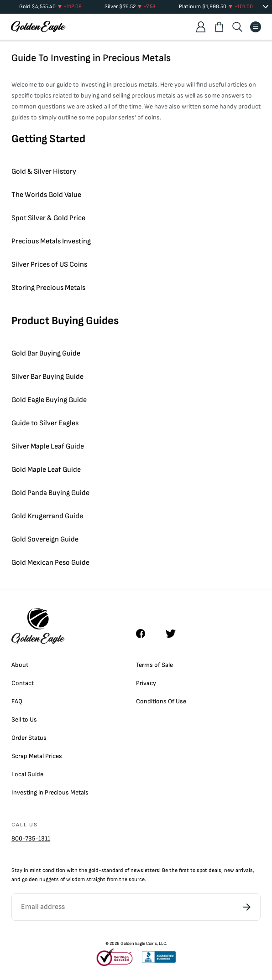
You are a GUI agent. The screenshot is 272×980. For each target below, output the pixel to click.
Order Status (29, 738)
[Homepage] (38, 27)
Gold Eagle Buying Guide (49, 400)
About (20, 665)
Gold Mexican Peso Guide (50, 563)
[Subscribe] (247, 907)
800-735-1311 (31, 838)
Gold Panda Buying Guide (50, 493)
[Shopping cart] (219, 27)
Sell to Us (24, 720)
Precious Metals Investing (51, 241)
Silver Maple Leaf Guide (48, 446)
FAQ (17, 701)
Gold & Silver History (44, 172)
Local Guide (27, 774)
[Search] (237, 27)
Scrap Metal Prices (37, 756)
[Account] (201, 27)
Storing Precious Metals (48, 288)
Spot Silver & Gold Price (48, 218)
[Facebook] (145, 634)
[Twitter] (175, 634)
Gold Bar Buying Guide (46, 353)
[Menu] (256, 27)
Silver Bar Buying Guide (47, 377)
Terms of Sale (154, 665)
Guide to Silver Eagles (45, 423)
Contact (23, 683)
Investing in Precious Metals (50, 792)
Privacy (146, 683)
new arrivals (238, 870)
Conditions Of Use (161, 701)
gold (94, 870)
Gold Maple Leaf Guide (46, 470)
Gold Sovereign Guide (45, 539)
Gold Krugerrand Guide (47, 516)
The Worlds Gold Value (46, 195)
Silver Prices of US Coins (49, 265)
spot (202, 870)
